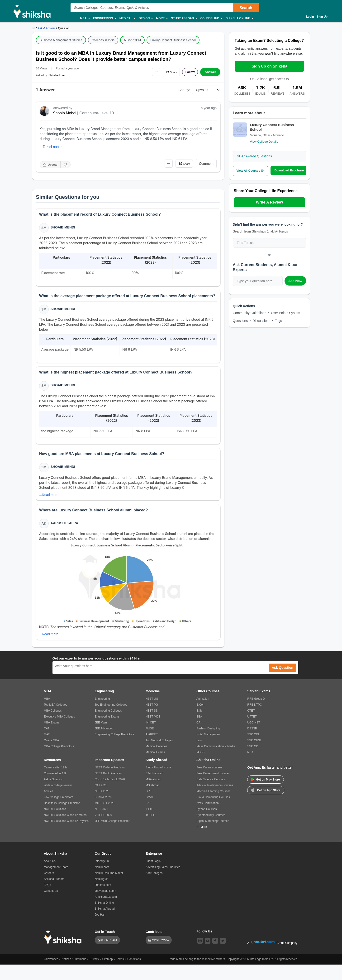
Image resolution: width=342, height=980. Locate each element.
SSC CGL (254, 750)
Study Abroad (184, 18)
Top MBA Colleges (56, 720)
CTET (251, 726)
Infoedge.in (102, 877)
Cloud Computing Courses (213, 813)
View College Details (264, 142)
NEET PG (152, 720)
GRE (149, 807)
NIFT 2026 (101, 825)
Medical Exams (155, 768)
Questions (240, 320)
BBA (199, 732)
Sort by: (184, 90)
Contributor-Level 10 (97, 113)
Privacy (94, 975)
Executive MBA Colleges (59, 732)
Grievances (51, 975)
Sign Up (322, 17)
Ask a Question (54, 795)
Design (146, 18)
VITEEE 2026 (103, 830)
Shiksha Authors (54, 894)
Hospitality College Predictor (62, 819)
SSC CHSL (254, 756)
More (162, 18)
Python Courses (207, 825)
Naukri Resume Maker (109, 888)
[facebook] (215, 956)
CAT (47, 744)
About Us (50, 877)
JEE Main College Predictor (112, 836)
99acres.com (103, 900)
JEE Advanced (104, 744)
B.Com (201, 720)
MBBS (200, 768)
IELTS (149, 825)
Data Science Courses (211, 795)
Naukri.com (102, 883)
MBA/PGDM (132, 40)
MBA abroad (153, 795)
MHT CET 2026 (105, 819)
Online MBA (52, 756)
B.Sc (199, 726)
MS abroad (153, 801)
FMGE (150, 744)
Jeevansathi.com (105, 906)
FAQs (47, 900)
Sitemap (108, 975)
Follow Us (204, 947)
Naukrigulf (101, 894)
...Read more (51, 147)
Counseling (211, 18)
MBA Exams (52, 738)
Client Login (153, 877)
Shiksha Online (239, 18)
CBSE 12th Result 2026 (110, 795)
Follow (189, 72)
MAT (47, 750)
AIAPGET (152, 750)
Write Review (161, 956)
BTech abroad (154, 789)
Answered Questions (254, 156)
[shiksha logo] (64, 953)
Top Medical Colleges (159, 756)
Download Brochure (289, 170)
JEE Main (101, 738)
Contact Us (51, 906)
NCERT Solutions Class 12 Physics (66, 836)
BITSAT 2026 (103, 813)
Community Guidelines (249, 313)
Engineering (104, 18)
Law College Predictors (59, 813)
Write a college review (58, 801)
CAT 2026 (101, 801)
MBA (85, 18)
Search (246, 8)
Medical (127, 18)
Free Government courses (213, 789)
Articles (49, 807)
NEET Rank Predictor (108, 789)
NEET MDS (153, 732)
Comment (206, 164)
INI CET (151, 738)
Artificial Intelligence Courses (215, 801)
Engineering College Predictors (114, 750)
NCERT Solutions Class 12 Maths (65, 830)
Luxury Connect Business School (173, 40)
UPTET (252, 732)
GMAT (150, 813)
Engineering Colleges (108, 726)
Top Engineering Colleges (111, 720)
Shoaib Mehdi (65, 113)
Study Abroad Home (158, 783)
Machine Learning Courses (213, 807)
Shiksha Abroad (105, 924)
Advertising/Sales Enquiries (163, 883)
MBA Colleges (53, 726)
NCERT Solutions (55, 825)
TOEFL (150, 830)
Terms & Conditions (128, 975)
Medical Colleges (156, 762)
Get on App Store (266, 805)
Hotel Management (208, 750)
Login (310, 17)
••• (150, 72)
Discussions (261, 320)
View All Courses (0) (251, 171)
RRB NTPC (254, 720)
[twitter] (223, 956)
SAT (148, 819)
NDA (250, 768)
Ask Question (282, 683)
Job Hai (100, 930)
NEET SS (152, 726)
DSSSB (252, 744)
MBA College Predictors (59, 762)
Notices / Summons (74, 975)
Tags (279, 320)
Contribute (154, 947)
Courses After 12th (56, 789)
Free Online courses (209, 783)
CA (198, 738)
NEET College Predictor (110, 783)
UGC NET (254, 738)
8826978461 (109, 956)
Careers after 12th (55, 783)
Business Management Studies (61, 40)
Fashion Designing (208, 744)
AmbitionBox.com (106, 912)
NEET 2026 (102, 807)
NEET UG (152, 714)
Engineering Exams (107, 732)
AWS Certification (208, 819)
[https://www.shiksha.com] (34, 28)
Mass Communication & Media (216, 762)
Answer (210, 72)
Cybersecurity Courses (211, 830)
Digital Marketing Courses (213, 836)
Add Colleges (154, 888)
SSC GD (253, 762)
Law (199, 756)
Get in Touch (105, 947)
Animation (203, 714)
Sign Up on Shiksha (269, 66)
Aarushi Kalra (65, 538)
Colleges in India (103, 40)
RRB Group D (256, 714)
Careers (49, 888)
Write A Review (269, 202)
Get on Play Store (266, 795)
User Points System (286, 313)
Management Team (56, 883)
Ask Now (295, 281)
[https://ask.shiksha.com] (47, 28)
